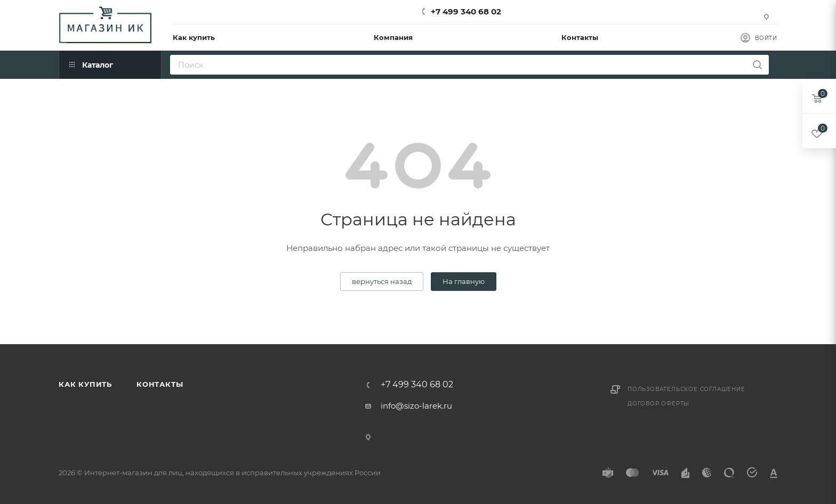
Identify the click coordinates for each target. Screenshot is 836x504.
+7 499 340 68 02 (466, 11)
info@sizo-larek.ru (416, 406)
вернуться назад (382, 281)
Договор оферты (658, 404)
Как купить (85, 384)
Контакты (160, 384)
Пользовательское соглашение (686, 389)
